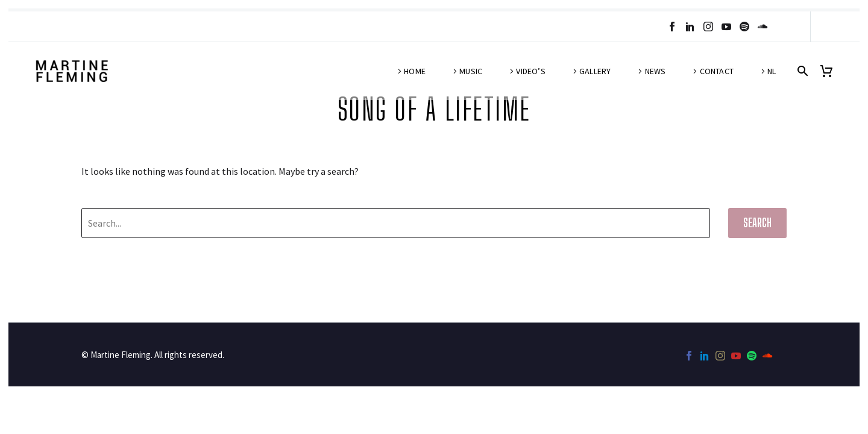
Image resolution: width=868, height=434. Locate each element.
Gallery (595, 71)
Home (415, 71)
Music (471, 71)
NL (772, 71)
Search (757, 223)
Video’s (530, 71)
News (656, 71)
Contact (717, 71)
